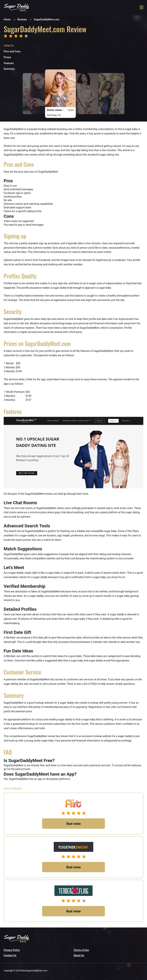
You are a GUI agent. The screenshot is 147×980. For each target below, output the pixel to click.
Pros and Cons (12, 51)
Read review (74, 824)
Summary (9, 69)
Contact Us (10, 955)
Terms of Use (81, 950)
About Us (79, 955)
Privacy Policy (12, 950)
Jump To (9, 46)
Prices (7, 57)
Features (9, 63)
